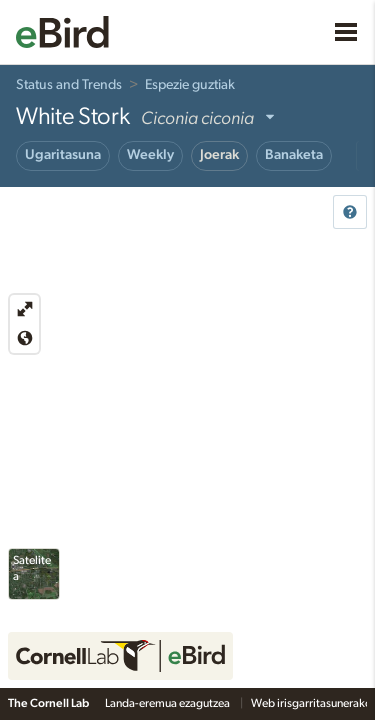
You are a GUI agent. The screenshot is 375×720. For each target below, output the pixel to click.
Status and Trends (69, 85)
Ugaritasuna (63, 155)
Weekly (150, 155)
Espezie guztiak (190, 85)
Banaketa (294, 155)
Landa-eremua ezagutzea (168, 703)
